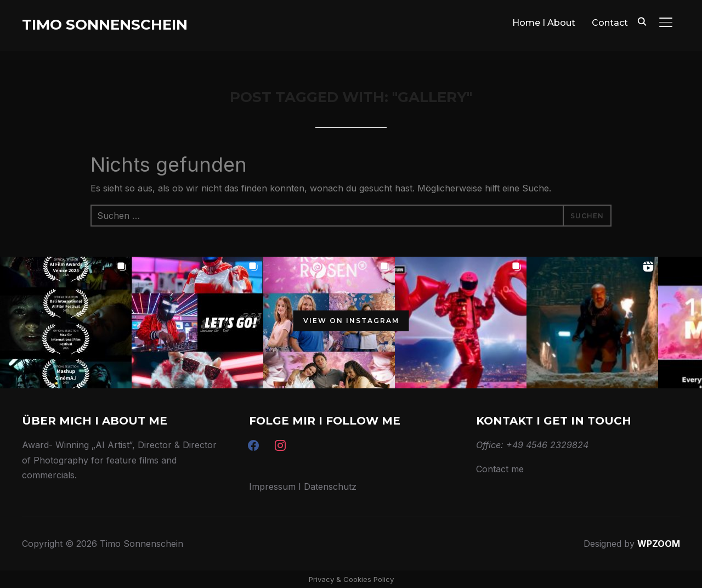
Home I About (544, 23)
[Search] (642, 21)
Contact (610, 23)
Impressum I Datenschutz (303, 487)
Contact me (500, 469)
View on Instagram (351, 321)
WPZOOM (659, 544)
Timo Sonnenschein (105, 25)
